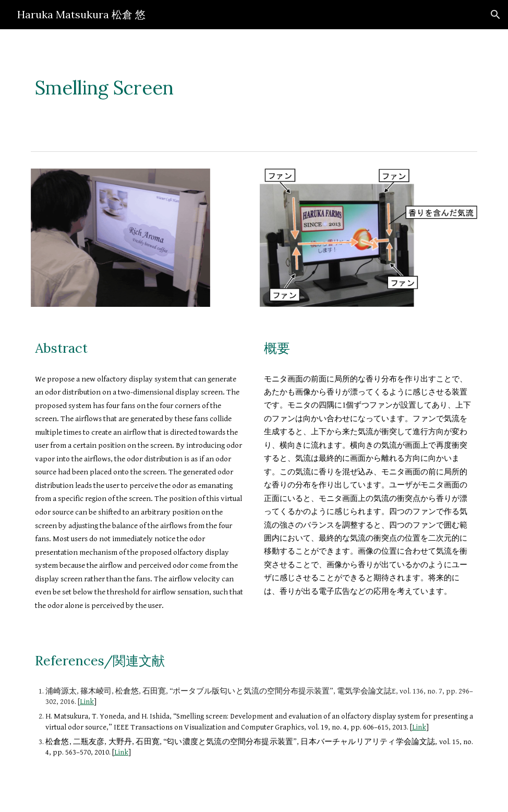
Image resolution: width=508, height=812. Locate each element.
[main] (254, 88)
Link (87, 702)
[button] (495, 15)
